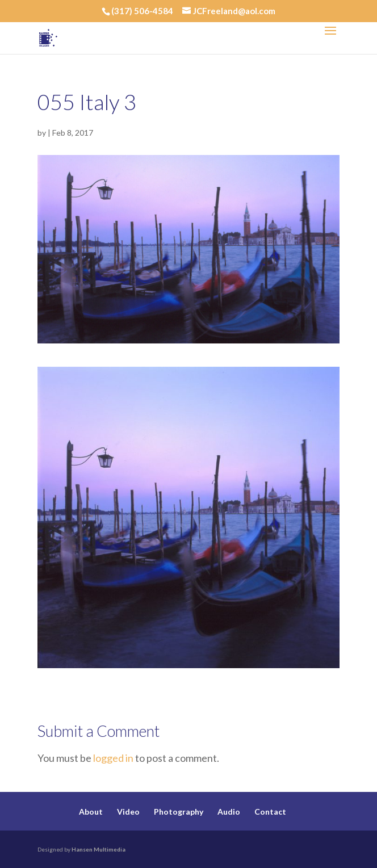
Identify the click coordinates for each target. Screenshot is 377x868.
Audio (229, 812)
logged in (113, 758)
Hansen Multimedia (99, 849)
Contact (270, 812)
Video (128, 812)
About (91, 812)
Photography (179, 812)
